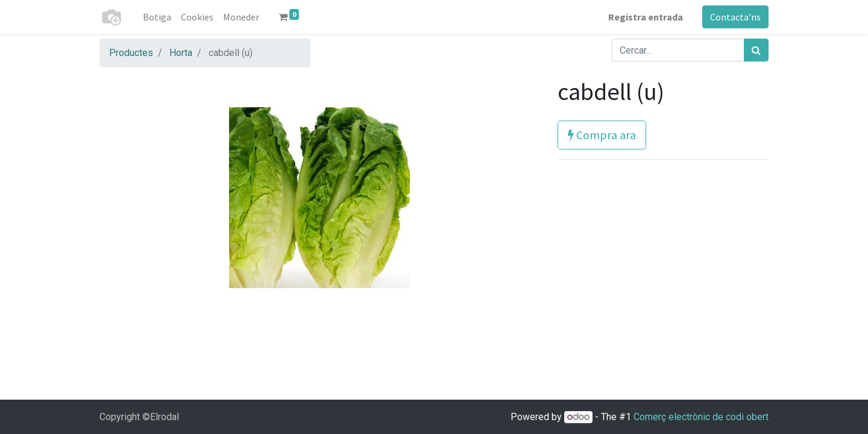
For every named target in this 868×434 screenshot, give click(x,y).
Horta (181, 53)
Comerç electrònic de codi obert (701, 417)
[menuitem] (157, 17)
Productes (131, 53)
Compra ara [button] (602, 135)
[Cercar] (756, 50)
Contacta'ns (735, 17)
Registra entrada (646, 17)
